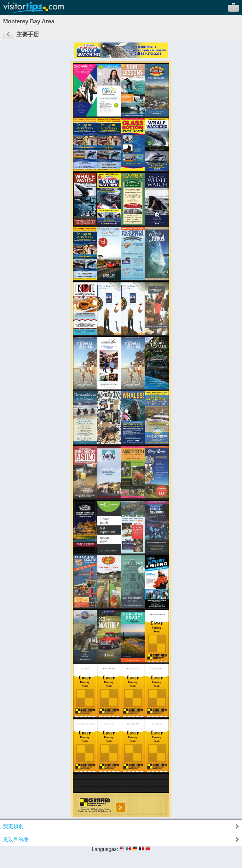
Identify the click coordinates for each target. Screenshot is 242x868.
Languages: (105, 849)
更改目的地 (16, 839)
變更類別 (13, 826)
